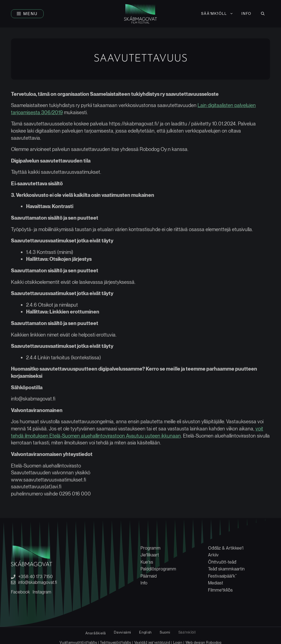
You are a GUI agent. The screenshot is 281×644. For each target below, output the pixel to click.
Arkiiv (213, 555)
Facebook (20, 592)
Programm (151, 548)
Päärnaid (149, 576)
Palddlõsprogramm (158, 569)
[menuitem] (217, 14)
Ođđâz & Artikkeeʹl (226, 548)
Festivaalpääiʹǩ (222, 576)
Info (246, 14)
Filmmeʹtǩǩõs (220, 590)
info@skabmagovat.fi (38, 583)
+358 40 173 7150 (35, 577)
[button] (27, 14)
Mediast (216, 583)
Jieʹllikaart (150, 555)
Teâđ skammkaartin (226, 569)
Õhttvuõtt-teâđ (222, 562)
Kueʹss (147, 562)
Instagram (42, 592)
